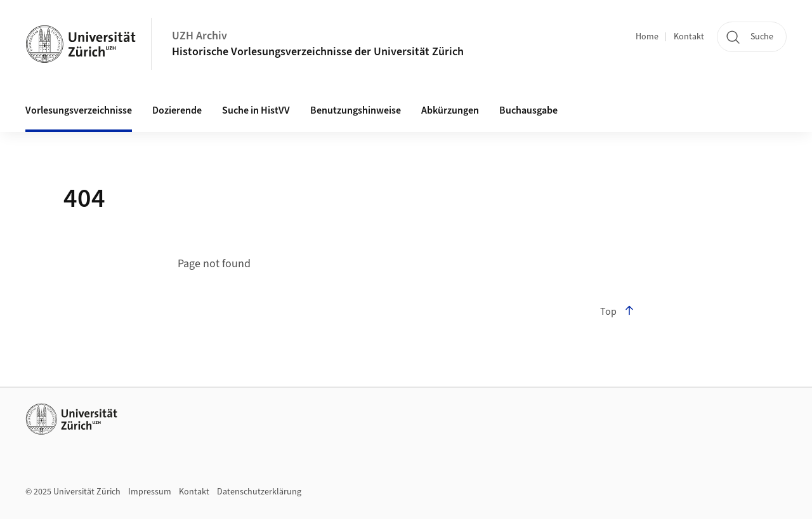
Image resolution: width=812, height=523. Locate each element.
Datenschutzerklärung (259, 492)
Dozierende (177, 110)
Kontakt (689, 37)
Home (647, 37)
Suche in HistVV (256, 110)
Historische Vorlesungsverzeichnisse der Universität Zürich (318, 52)
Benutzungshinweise (356, 110)
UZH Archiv (200, 36)
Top (617, 312)
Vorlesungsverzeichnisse (79, 110)
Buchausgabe (528, 110)
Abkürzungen (450, 110)
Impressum (150, 492)
